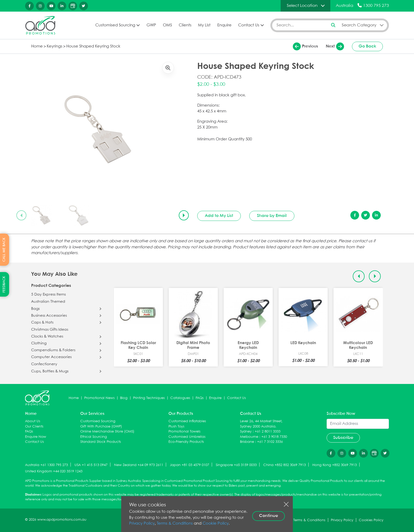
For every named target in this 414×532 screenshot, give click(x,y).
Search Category (359, 25)
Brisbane (247, 442)
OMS (167, 25)
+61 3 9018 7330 (274, 437)
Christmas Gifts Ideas (50, 330)
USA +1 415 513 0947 (91, 465)
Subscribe (343, 438)
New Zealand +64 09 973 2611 (139, 465)
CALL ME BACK (4, 250)
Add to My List (219, 216)
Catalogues (180, 398)
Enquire (224, 25)
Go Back (367, 46)
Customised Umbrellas (187, 437)
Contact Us (249, 25)
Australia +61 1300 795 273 (46, 465)
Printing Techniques (149, 398)
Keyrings (55, 46)
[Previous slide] (21, 215)
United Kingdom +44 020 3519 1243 (54, 471)
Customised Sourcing (115, 25)
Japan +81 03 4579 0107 (189, 465)
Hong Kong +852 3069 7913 (335, 465)
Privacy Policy (142, 524)
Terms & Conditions (175, 524)
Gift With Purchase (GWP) (101, 427)
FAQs (200, 398)
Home (37, 46)
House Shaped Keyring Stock (93, 46)
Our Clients (34, 427)
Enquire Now (36, 437)
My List (204, 25)
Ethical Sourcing (94, 437)
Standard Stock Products (101, 442)
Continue (269, 516)
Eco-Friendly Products (186, 442)
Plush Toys (176, 427)
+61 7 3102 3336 (270, 442)
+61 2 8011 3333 (268, 432)
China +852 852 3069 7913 (284, 465)
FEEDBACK (4, 284)
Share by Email (272, 216)
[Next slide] (184, 215)
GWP (151, 25)
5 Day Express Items (48, 294)
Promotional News (99, 398)
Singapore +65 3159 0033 (236, 465)
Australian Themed (48, 302)
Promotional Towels (184, 432)
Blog (124, 398)
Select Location (302, 6)
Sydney (246, 432)
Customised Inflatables (187, 421)
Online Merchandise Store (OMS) (107, 432)
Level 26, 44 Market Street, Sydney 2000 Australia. (261, 424)
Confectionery (44, 364)
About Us (33, 421)
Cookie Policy (216, 524)
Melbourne (249, 437)
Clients (185, 25)
